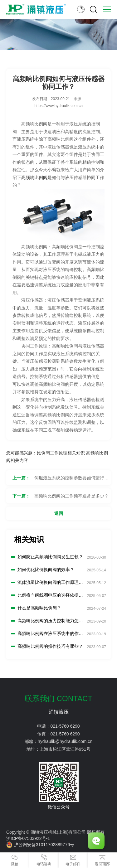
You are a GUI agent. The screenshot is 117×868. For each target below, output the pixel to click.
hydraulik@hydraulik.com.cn (65, 741)
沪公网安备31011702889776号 (40, 845)
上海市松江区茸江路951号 (65, 749)
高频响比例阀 (34, 177)
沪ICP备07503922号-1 (28, 838)
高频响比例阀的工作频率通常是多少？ (71, 496)
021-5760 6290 (65, 726)
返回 (59, 513)
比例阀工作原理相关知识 (61, 453)
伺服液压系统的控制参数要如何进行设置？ (71, 480)
